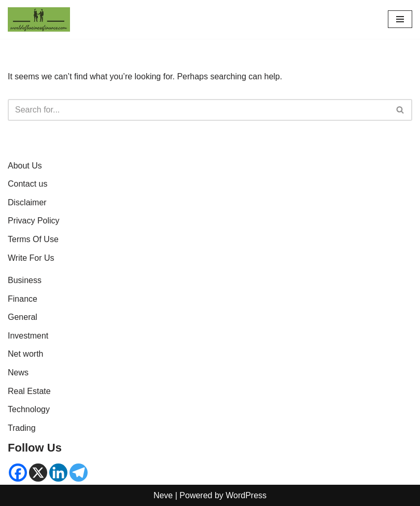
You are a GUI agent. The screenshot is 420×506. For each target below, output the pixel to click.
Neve (163, 495)
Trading (22, 428)
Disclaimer (27, 202)
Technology (29, 409)
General (23, 317)
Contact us (27, 184)
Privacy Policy (34, 221)
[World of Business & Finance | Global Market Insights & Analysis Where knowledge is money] (39, 19)
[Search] (198, 110)
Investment (28, 336)
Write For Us (31, 258)
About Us (25, 166)
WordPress (246, 495)
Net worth (25, 354)
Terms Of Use (33, 239)
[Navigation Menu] (400, 19)
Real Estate (29, 391)
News (18, 373)
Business (25, 280)
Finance (23, 299)
